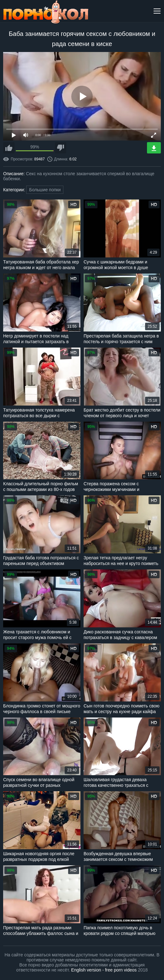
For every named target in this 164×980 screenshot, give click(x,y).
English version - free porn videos (104, 970)
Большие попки (45, 190)
